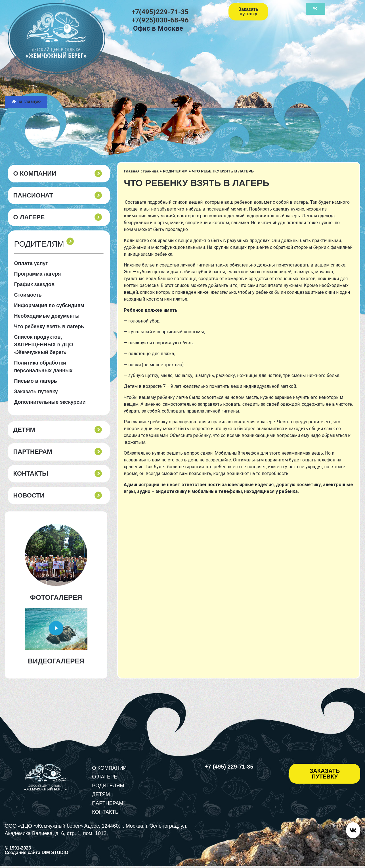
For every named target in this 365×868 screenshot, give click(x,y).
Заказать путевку (36, 392)
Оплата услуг (31, 263)
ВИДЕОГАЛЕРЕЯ (56, 661)
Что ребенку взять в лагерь (49, 326)
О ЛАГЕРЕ (29, 217)
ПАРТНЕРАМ (33, 452)
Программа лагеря (38, 274)
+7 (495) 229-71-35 (229, 767)
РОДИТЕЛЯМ (175, 171)
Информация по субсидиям (49, 305)
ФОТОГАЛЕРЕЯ (56, 597)
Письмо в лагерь (36, 381)
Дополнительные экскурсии (50, 402)
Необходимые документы (47, 316)
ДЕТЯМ (24, 430)
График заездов (34, 284)
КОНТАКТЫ (31, 474)
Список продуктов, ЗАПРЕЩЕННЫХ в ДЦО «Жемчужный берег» (44, 345)
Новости (29, 496)
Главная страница (141, 171)
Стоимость (28, 295)
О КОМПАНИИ (35, 174)
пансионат (33, 195)
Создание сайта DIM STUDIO (37, 854)
